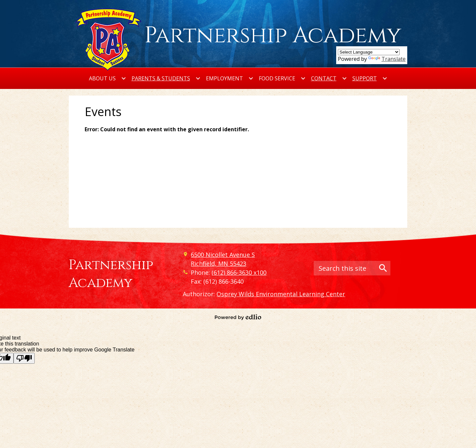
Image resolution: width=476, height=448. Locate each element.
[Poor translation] (24, 358)
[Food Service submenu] (282, 78)
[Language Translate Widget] (369, 52)
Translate (387, 59)
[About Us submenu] (108, 78)
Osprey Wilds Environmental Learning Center (281, 294)
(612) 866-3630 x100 (239, 272)
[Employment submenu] (230, 78)
